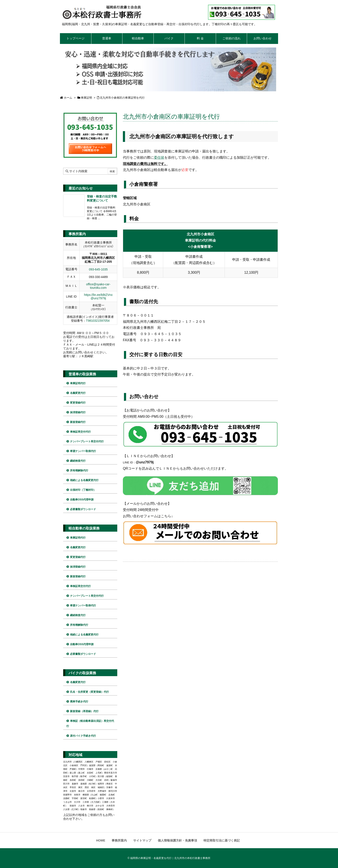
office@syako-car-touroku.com (98, 286)
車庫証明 (86, 98)
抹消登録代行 (78, 412)
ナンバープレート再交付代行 (87, 441)
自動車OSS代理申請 (82, 500)
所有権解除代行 (79, 470)
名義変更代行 (78, 393)
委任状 (159, 158)
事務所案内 (119, 840)
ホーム (68, 98)
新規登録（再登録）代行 (84, 711)
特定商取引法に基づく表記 (222, 840)
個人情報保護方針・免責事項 (177, 840)
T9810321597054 (98, 321)
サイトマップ (142, 840)
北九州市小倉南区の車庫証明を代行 (122, 98)
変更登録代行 (78, 403)
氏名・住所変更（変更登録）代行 (89, 692)
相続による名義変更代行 (84, 480)
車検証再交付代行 (80, 432)
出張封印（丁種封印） (83, 490)
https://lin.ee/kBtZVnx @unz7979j (98, 297)
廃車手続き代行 (79, 702)
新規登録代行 (78, 422)
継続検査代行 (78, 461)
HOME (101, 840)
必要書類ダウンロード (83, 509)
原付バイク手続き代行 (83, 736)
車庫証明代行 (78, 383)
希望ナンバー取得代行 (83, 451)
